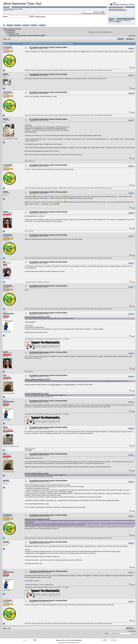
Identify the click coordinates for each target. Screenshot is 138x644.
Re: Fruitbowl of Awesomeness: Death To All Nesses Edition (48, 47)
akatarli (5, 74)
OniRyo (5, 192)
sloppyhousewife (8, 313)
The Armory (11, 32)
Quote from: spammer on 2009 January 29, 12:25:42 (37, 519)
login (16, 9)
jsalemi (5, 427)
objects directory (56, 385)
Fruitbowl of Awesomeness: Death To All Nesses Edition (28, 35)
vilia (4, 262)
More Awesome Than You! (13, 29)
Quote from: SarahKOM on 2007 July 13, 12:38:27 (37, 394)
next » (134, 36)
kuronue (6, 211)
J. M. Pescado (7, 47)
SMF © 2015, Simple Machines (75, 640)
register (21, 9)
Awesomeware (11, 31)
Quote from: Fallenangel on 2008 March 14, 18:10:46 (37, 379)
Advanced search (40, 16)
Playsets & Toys (14, 34)
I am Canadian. (29, 450)
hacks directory (70, 385)
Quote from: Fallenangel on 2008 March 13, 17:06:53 (37, 317)
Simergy (6, 119)
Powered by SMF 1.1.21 (61, 640)
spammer (6, 480)
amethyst (118, 22)
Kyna (5, 375)
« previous (130, 36)
